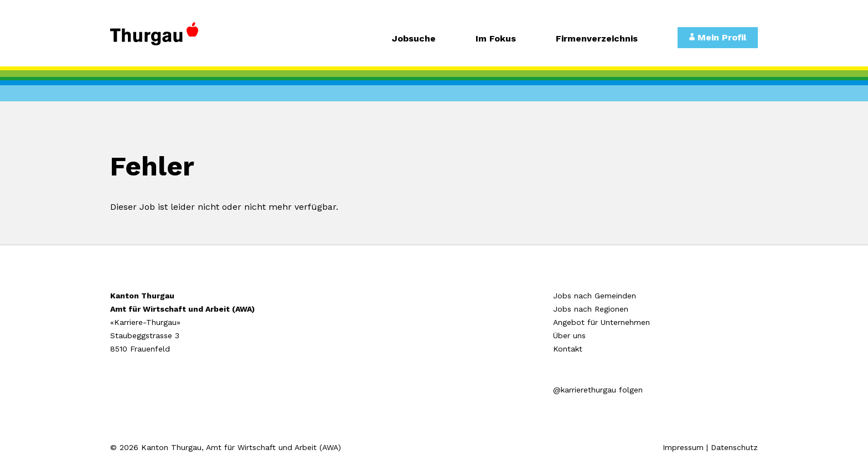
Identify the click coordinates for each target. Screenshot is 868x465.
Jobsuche (414, 39)
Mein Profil (718, 37)
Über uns (569, 335)
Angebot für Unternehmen (601, 322)
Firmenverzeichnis (597, 39)
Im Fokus (496, 39)
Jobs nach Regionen (591, 309)
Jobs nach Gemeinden (595, 296)
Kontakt (568, 349)
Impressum (683, 447)
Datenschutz (734, 447)
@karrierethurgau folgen (598, 390)
